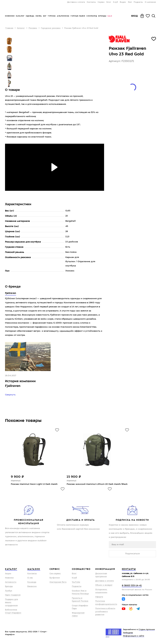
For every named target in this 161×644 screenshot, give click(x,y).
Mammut (16, 481)
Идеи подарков (13, 595)
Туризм (52, 16)
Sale (110, 16)
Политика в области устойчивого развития (105, 612)
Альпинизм (63, 16)
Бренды (102, 16)
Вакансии (32, 586)
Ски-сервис (55, 574)
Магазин (34, 569)
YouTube (76, 582)
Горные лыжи (78, 16)
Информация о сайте (134, 636)
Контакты (91, 2)
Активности (11, 582)
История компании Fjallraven (20, 383)
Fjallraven (11, 293)
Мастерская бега (58, 582)
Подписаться (132, 554)
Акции (8, 574)
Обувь (39, 16)
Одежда (30, 16)
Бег (45, 16)
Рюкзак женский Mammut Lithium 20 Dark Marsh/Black (97, 484)
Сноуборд (92, 16)
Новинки (10, 16)
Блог (109, 2)
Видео (123, 2)
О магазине (150, 2)
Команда (32, 582)
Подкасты (138, 2)
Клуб (115, 2)
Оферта (99, 597)
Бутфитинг (55, 578)
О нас (30, 578)
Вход (135, 16)
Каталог (20, 16)
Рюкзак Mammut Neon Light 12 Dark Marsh (34, 484)
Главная (9, 28)
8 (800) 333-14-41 (132, 586)
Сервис (101, 2)
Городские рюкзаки (51, 28)
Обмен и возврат (104, 585)
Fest (130, 2)
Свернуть (11, 395)
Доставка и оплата (76, 2)
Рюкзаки (33, 28)
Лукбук (9, 591)
